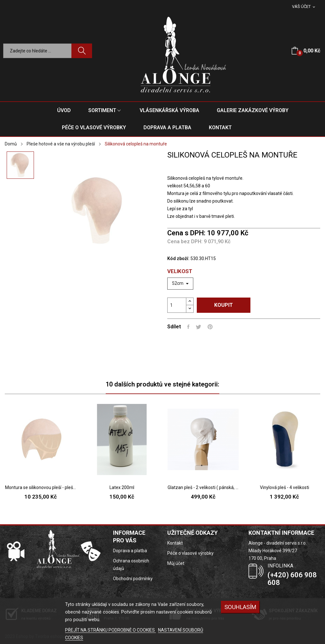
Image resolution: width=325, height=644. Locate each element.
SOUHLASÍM (240, 607)
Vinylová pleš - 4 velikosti (285, 487)
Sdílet (188, 327)
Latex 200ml (122, 487)
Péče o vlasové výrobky (190, 553)
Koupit (224, 305)
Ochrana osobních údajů (131, 565)
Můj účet (176, 563)
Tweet (199, 327)
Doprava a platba (130, 551)
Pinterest (210, 327)
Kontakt (175, 543)
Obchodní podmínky (133, 579)
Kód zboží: (178, 258)
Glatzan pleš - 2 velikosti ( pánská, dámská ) (203, 487)
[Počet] (177, 305)
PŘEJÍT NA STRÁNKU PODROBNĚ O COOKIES (110, 630)
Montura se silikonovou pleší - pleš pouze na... (41, 487)
